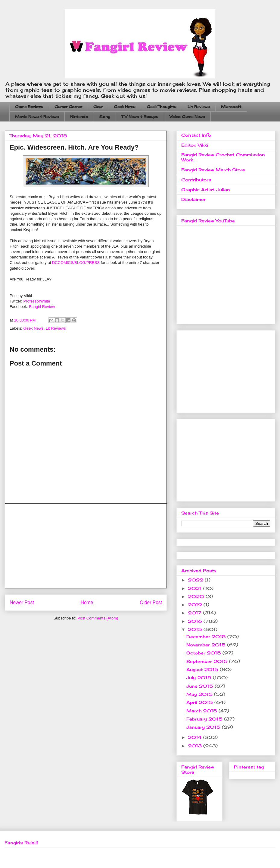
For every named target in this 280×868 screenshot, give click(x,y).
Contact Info (196, 135)
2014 (196, 737)
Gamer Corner (68, 107)
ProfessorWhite (37, 301)
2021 (196, 588)
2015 (196, 629)
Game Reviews (29, 107)
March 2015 (202, 711)
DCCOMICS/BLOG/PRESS (76, 263)
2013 (196, 746)
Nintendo (79, 117)
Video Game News (187, 117)
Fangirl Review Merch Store (213, 170)
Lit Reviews (199, 107)
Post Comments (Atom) (98, 618)
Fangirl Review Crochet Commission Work (223, 157)
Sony (105, 117)
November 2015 (207, 645)
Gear (98, 107)
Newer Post (22, 602)
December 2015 (207, 637)
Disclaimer (193, 199)
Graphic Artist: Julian (206, 190)
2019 (196, 605)
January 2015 (204, 727)
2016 (196, 621)
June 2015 (201, 686)
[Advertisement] (86, 546)
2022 (196, 580)
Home (87, 602)
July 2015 (200, 678)
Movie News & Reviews (37, 117)
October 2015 (204, 653)
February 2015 (205, 719)
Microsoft (231, 107)
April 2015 (200, 702)
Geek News (125, 107)
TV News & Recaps (140, 117)
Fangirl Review (42, 307)
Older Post (151, 602)
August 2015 (203, 669)
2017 (195, 613)
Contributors (196, 180)
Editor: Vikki (195, 145)
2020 (197, 596)
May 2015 (200, 694)
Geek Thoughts (162, 107)
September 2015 (208, 661)
